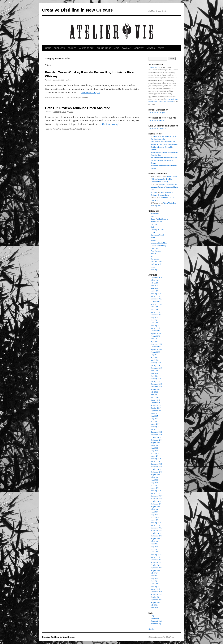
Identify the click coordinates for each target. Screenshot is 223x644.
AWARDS (151, 48)
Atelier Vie (57, 97)
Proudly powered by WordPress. (163, 637)
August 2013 (155, 539)
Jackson (154, 240)
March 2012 (155, 584)
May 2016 (154, 451)
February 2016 (156, 459)
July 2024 (154, 283)
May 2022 (154, 317)
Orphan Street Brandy (158, 246)
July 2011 (154, 605)
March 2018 (155, 397)
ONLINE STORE (104, 48)
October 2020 (156, 347)
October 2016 (156, 437)
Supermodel (155, 259)
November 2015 (156, 467)
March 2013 (155, 552)
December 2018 (156, 384)
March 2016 (155, 456)
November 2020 (156, 344)
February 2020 (156, 363)
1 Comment (84, 97)
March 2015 (155, 488)
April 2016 (155, 453)
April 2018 (155, 395)
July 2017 (154, 413)
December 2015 (156, 464)
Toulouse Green (68, 129)
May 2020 (154, 355)
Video (68, 97)
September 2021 (156, 333)
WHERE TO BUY (87, 48)
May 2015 (154, 483)
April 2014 (155, 517)
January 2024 (155, 296)
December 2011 (156, 592)
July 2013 (154, 541)
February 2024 (156, 294)
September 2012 (156, 568)
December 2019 (156, 368)
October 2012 (156, 565)
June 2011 (154, 608)
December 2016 (156, 432)
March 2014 (155, 520)
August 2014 (155, 507)
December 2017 (156, 403)
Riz (63, 97)
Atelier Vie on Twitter (156, 120)
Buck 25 (154, 224)
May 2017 (154, 419)
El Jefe (153, 232)
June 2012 (154, 576)
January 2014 (155, 525)
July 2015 (154, 477)
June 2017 (154, 416)
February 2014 (156, 523)
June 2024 (154, 286)
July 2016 (154, 445)
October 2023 (156, 302)
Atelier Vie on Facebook (157, 128)
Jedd (70, 80)
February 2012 (156, 586)
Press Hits (154, 248)
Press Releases (156, 251)
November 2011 (156, 594)
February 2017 (156, 427)
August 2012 (155, 570)
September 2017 (156, 411)
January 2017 (155, 429)
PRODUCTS (59, 48)
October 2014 (156, 501)
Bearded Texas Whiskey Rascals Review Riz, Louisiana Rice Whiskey (164, 179)
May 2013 (154, 547)
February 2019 (156, 379)
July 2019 (154, 371)
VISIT (117, 48)
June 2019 (154, 373)
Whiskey (74, 97)
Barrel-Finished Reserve (159, 219)
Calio (153, 227)
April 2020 (155, 357)
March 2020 (155, 360)
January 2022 (155, 328)
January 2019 (155, 381)
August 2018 (155, 389)
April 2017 (155, 421)
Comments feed (156, 621)
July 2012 (154, 573)
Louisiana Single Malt (159, 243)
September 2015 (156, 472)
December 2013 (156, 528)
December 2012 (156, 560)
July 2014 (154, 509)
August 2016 (155, 443)
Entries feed (155, 618)
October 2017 (156, 408)
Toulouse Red (156, 264)
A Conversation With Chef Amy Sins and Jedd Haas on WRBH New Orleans (164, 160)
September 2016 (156, 440)
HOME (48, 48)
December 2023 (156, 299)
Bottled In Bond (156, 222)
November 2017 (156, 405)
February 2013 (156, 554)
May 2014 (154, 515)
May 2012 (154, 578)
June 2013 (154, 544)
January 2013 (155, 557)
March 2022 (155, 323)
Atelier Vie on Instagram (157, 112)
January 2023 (155, 312)
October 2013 (156, 533)
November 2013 (156, 531)
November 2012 (156, 562)
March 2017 (155, 424)
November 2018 (156, 387)
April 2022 (155, 320)
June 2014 (154, 512)
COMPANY (127, 48)
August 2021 (155, 336)
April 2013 (155, 549)
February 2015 (156, 491)
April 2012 (155, 581)
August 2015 (155, 475)
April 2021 (155, 341)
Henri (153, 238)
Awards (153, 216)
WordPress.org (156, 624)
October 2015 (156, 469)
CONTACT (139, 48)
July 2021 (154, 339)
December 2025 (156, 278)
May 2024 (154, 288)
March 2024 (155, 291)
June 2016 (154, 448)
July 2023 (154, 307)
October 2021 (156, 331)
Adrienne (154, 192)
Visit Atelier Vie (154, 67)
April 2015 (155, 485)
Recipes (154, 254)
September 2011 (156, 600)
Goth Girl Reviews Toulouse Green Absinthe (78, 108)
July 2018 (154, 392)
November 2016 (156, 435)
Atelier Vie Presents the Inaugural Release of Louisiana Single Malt (164, 187)
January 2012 (155, 589)
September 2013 (156, 536)
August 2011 (155, 602)
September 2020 (156, 349)
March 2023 (155, 309)
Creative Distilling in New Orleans (77, 10)
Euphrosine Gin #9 (157, 235)
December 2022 (156, 315)
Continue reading (91, 93)
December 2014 (156, 496)
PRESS (161, 48)
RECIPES (72, 48)
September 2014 (156, 504)
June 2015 (154, 480)
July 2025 (154, 280)
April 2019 (155, 376)
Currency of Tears (157, 230)
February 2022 (156, 325)
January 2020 (155, 365)
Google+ (152, 629)
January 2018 (155, 400)
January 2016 (155, 461)
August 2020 (155, 352)
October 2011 (156, 597)
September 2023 (156, 304)
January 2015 (155, 493)
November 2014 (156, 499)
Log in (153, 616)
